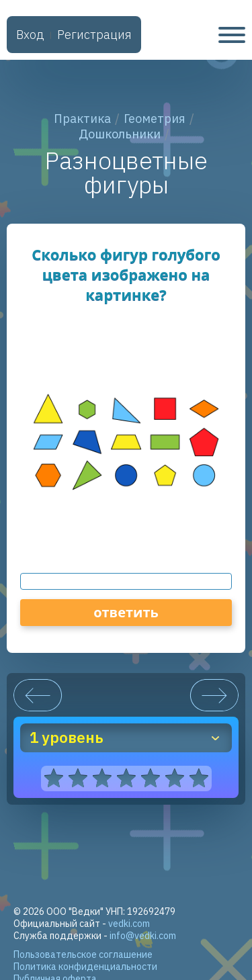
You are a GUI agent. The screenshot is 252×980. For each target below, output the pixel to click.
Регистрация (94, 35)
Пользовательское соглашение (83, 954)
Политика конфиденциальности (85, 967)
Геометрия (155, 119)
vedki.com (129, 924)
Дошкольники (120, 134)
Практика (82, 119)
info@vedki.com (143, 936)
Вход (30, 35)
